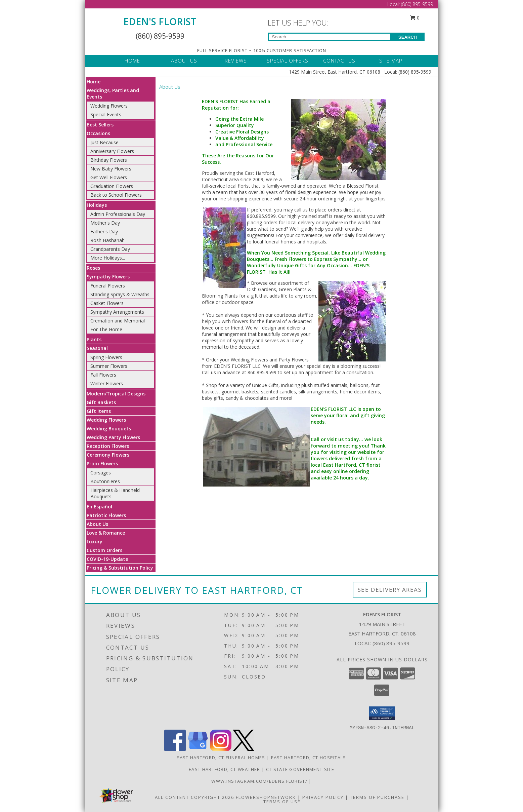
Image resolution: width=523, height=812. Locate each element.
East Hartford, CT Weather (225, 769)
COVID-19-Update (107, 559)
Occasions (98, 133)
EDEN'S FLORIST (160, 22)
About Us (97, 524)
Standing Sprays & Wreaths (120, 294)
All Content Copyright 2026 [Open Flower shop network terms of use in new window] (194, 797)
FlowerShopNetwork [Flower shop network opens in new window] (266, 797)
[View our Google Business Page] (198, 749)
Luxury (95, 542)
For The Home (106, 329)
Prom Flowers (102, 463)
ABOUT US (184, 61)
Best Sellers (100, 125)
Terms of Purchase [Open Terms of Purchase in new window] (377, 797)
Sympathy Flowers (108, 277)
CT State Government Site (300, 769)
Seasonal (97, 348)
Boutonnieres (105, 481)
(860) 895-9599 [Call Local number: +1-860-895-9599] (417, 4)
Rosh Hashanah (107, 240)
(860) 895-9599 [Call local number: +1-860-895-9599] (391, 643)
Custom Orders (104, 550)
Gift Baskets (101, 402)
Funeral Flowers (108, 286)
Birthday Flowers (109, 160)
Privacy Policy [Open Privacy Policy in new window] (323, 797)
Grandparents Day (110, 249)
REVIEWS (236, 61)
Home (94, 82)
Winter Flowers (107, 383)
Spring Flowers (106, 357)
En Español (99, 507)
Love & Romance (106, 533)
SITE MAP (391, 61)
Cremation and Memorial (118, 321)
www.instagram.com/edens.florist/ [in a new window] (260, 781)
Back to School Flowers (116, 195)
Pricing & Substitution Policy (120, 568)
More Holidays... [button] (108, 258)
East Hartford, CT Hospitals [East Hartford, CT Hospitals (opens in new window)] (309, 758)
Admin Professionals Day (118, 214)
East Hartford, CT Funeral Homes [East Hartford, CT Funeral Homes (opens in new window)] (221, 758)
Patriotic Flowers (106, 515)
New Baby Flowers (111, 169)
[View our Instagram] (221, 749)
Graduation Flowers (112, 186)
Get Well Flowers (109, 177)
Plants (94, 339)
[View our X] (244, 749)
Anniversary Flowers (112, 151)
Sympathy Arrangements (117, 312)
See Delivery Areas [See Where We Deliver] (390, 590)
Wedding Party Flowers (113, 437)
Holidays (97, 205)
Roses (93, 268)
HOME (132, 61)
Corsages (101, 473)
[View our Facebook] (175, 749)
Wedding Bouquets (109, 429)
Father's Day (104, 231)
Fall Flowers (103, 375)
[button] (382, 713)
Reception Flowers (108, 446)
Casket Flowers (107, 303)
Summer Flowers (109, 366)
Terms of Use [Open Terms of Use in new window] (282, 802)
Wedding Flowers (109, 106)
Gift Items (99, 411)
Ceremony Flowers (108, 455)
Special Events (106, 114)
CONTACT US (339, 61)
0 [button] (415, 18)
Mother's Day (105, 223)
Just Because (104, 142)
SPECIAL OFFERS (288, 61)
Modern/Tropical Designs (116, 394)
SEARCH (408, 37)
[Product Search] (329, 37)
